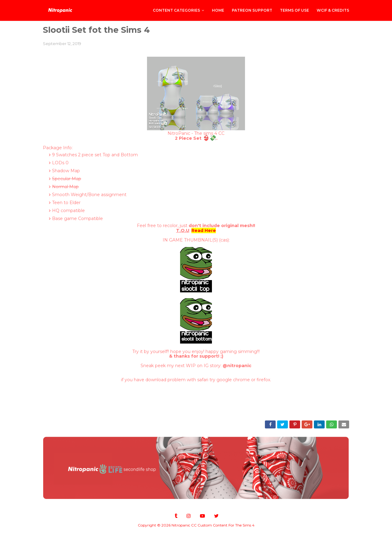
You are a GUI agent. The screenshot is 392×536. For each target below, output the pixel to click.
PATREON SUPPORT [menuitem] (252, 10)
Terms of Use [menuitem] (294, 10)
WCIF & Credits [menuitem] (333, 10)
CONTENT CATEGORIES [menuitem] (176, 10)
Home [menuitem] (218, 10)
